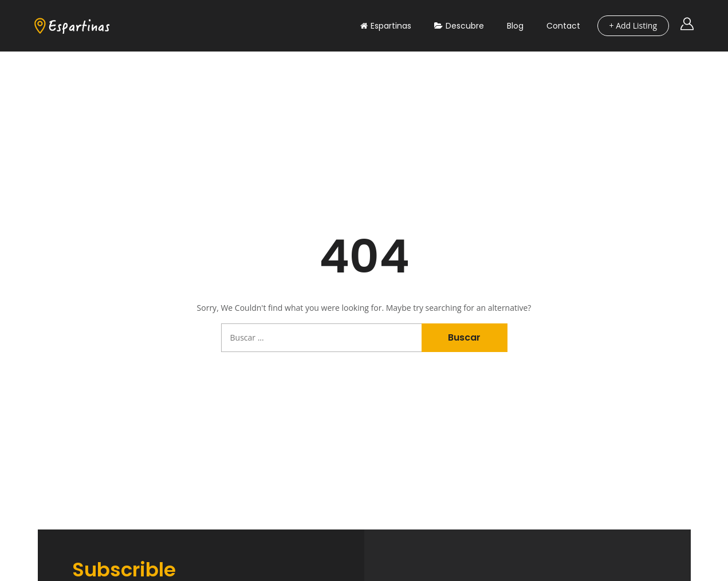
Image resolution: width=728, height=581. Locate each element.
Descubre (459, 26)
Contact (563, 26)
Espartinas (386, 26)
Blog (515, 26)
